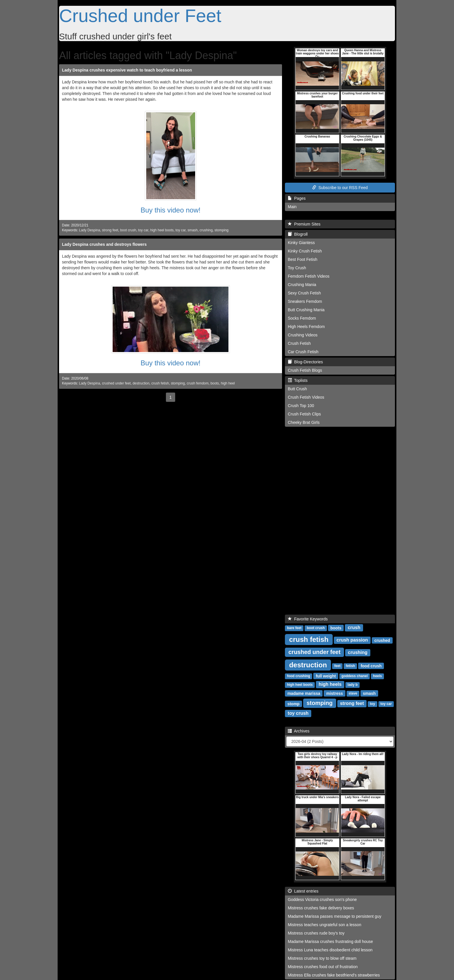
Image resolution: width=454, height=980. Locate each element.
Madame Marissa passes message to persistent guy (335, 916)
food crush (371, 666)
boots (215, 383)
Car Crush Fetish (303, 352)
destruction (141, 383)
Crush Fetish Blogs (305, 370)
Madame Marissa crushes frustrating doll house (330, 941)
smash (193, 230)
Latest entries (303, 891)
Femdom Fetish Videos (309, 276)
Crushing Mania (302, 285)
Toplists (298, 380)
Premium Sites (304, 224)
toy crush (298, 713)
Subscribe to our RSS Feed (340, 188)
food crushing (299, 676)
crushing (206, 230)
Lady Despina (90, 230)
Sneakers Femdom (305, 301)
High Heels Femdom (306, 327)
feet (337, 666)
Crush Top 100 (301, 406)
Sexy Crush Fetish (304, 293)
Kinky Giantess (301, 243)
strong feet (110, 230)
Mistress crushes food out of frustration (323, 967)
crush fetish (160, 383)
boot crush (128, 230)
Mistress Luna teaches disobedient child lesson (330, 950)
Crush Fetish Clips (304, 414)
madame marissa (304, 693)
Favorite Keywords (308, 619)
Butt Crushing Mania (306, 310)
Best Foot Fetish (303, 259)
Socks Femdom (302, 318)
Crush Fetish (299, 343)
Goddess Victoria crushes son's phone (322, 900)
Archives (299, 731)
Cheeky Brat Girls (304, 422)
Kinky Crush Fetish (305, 251)
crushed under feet (116, 383)
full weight (326, 676)
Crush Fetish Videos (306, 397)
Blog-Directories (305, 362)
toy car (143, 230)
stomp (293, 704)
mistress (335, 693)
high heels (330, 684)
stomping (221, 230)
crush (354, 628)
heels (377, 676)
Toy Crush (297, 268)
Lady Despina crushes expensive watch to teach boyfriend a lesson (127, 70)
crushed (382, 640)
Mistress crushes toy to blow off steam (322, 958)
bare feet (294, 628)
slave (353, 693)
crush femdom (198, 383)
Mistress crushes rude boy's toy (316, 933)
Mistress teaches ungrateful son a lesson (325, 925)
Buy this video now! (171, 210)
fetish (350, 666)
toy (373, 704)
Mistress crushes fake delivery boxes (321, 908)
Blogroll (298, 234)
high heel (228, 383)
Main (292, 207)
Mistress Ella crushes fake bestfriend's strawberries (334, 975)
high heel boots (162, 230)
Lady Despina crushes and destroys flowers (104, 244)
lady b (353, 685)
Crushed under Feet (140, 16)
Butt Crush (297, 389)
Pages (297, 198)
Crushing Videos (303, 335)
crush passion (352, 640)
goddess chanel (355, 676)
